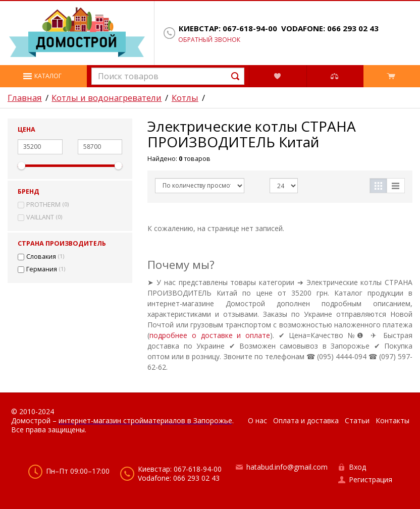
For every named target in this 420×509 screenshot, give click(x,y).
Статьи (357, 420)
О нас (257, 420)
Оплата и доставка (306, 420)
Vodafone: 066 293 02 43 (330, 29)
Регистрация (371, 479)
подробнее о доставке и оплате (210, 335)
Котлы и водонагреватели (107, 98)
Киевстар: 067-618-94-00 (228, 29)
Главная (25, 98)
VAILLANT (40, 217)
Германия (42, 269)
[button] (43, 76)
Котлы (185, 98)
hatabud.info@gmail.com (287, 467)
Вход (357, 467)
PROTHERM (43, 205)
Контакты (392, 420)
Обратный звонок (209, 40)
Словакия (41, 257)
